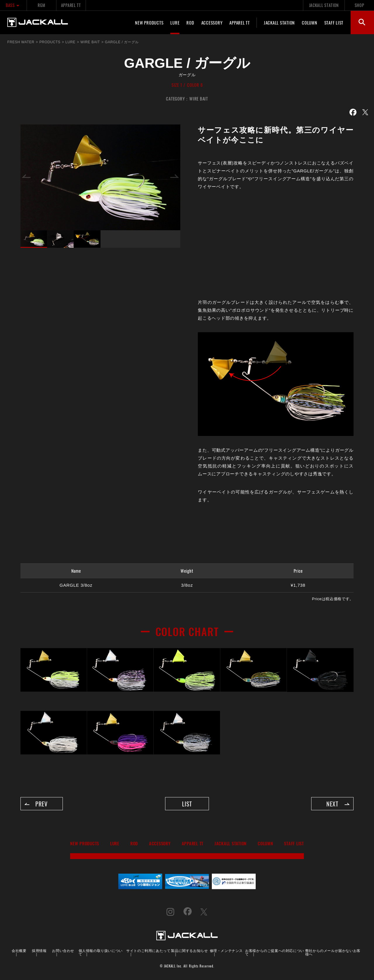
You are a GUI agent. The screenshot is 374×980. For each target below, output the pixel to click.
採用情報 (39, 951)
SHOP (360, 5)
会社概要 (19, 951)
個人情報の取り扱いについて (101, 953)
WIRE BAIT (199, 98)
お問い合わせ (63, 951)
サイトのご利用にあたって (148, 951)
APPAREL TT (71, 5)
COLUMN (310, 22)
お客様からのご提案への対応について (275, 953)
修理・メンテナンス (226, 951)
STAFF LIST (334, 22)
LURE (175, 22)
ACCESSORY (212, 22)
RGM (41, 5)
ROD (190, 22)
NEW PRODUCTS (149, 22)
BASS (13, 5)
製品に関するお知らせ (189, 951)
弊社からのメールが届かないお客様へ (333, 953)
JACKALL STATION (324, 5)
